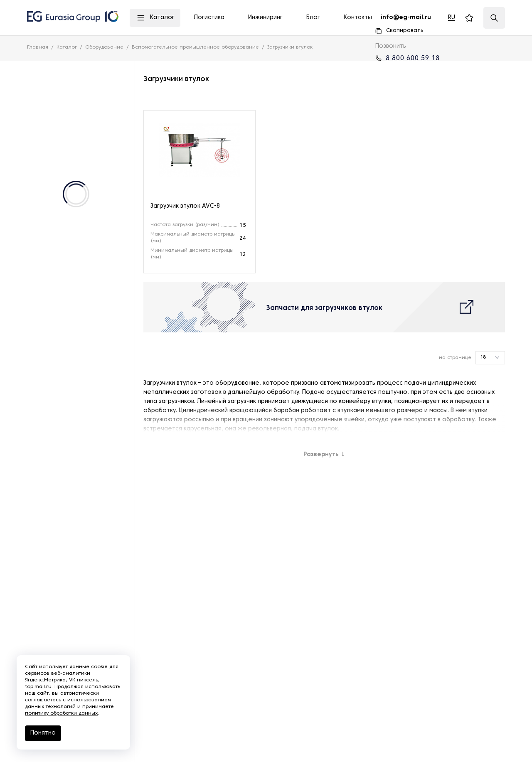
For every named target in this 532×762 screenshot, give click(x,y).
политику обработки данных (61, 713)
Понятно (43, 733)
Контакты (358, 18)
